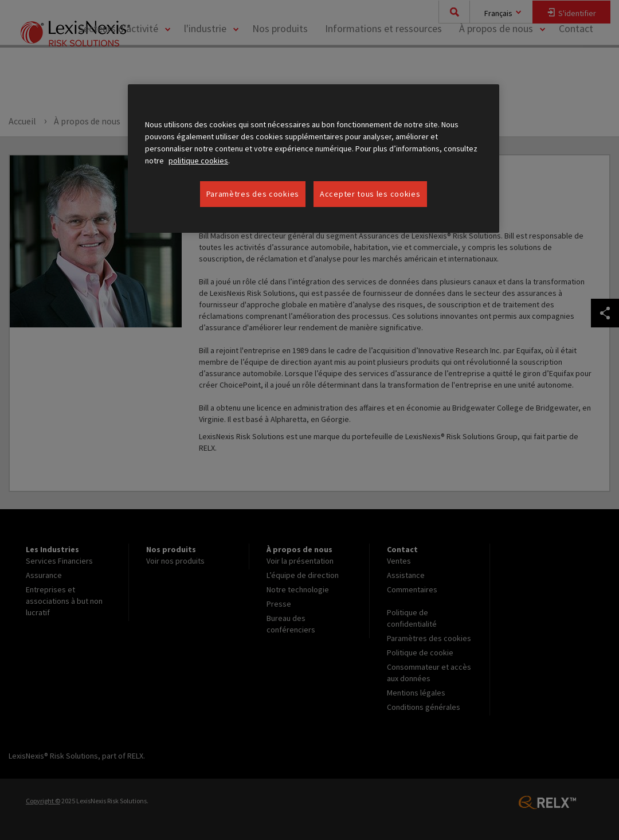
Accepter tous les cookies (370, 194)
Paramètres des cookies (253, 194)
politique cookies (198, 161)
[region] (314, 159)
